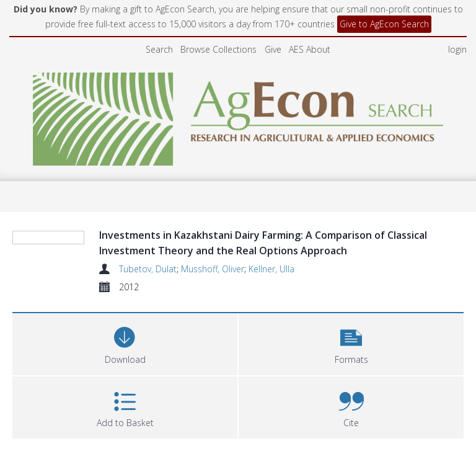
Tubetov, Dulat (148, 269)
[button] (351, 343)
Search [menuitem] (159, 49)
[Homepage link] (238, 116)
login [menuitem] (457, 49)
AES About (310, 49)
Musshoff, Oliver (213, 269)
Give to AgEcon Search (384, 24)
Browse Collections (218, 49)
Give (273, 49)
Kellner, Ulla (271, 269)
